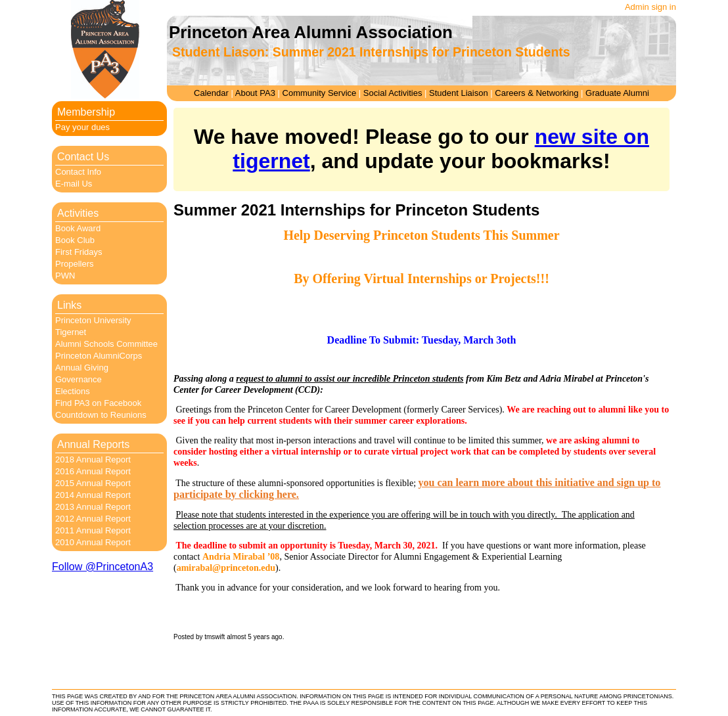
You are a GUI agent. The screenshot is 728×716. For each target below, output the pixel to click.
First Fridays (79, 252)
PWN (65, 276)
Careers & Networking (536, 93)
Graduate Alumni (617, 93)
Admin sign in (650, 7)
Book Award (78, 228)
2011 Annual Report (93, 530)
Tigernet (71, 332)
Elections (73, 391)
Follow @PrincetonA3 (102, 567)
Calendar (211, 93)
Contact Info (78, 172)
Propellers (75, 264)
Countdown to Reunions (101, 415)
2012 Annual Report (93, 519)
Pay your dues (82, 127)
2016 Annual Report (93, 471)
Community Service (320, 93)
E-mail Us (74, 184)
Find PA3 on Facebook (98, 403)
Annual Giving (82, 368)
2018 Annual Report (93, 459)
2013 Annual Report (93, 507)
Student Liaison (459, 93)
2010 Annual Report (93, 542)
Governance (79, 379)
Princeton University (93, 320)
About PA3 (255, 93)
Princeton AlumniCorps (99, 356)
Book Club (75, 240)
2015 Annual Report (93, 483)
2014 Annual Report (93, 495)
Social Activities (393, 93)
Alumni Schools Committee (106, 344)
